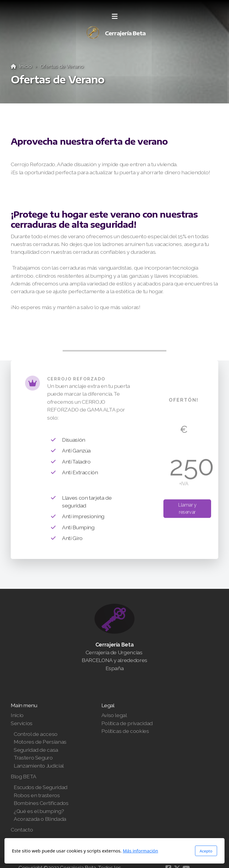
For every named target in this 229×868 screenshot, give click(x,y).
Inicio (25, 66)
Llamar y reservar (187, 510)
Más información (141, 851)
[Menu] (114, 16)
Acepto (206, 851)
